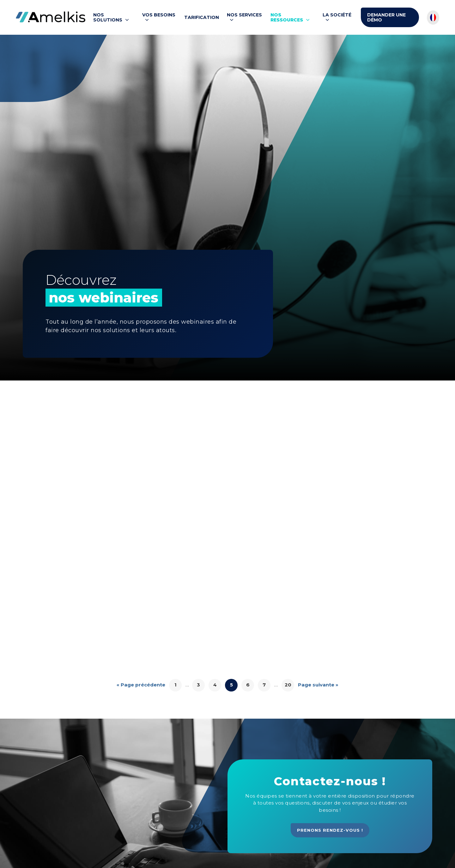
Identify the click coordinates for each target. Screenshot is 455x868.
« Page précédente (141, 685)
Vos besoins (159, 15)
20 (288, 685)
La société (337, 15)
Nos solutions (108, 17)
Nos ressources (287, 17)
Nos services (244, 15)
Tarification (202, 17)
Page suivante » (318, 685)
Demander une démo (386, 17)
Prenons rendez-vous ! (330, 830)
